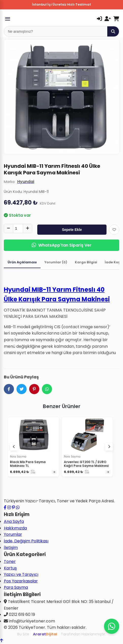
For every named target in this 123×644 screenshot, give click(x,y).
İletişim (11, 548)
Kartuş (10, 568)
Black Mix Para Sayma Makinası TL (28, 464)
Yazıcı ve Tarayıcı (21, 574)
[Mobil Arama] (56, 31)
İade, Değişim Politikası (26, 541)
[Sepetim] (116, 19)
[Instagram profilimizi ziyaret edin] (9, 508)
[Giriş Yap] (99, 19)
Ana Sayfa (14, 521)
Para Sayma (16, 587)
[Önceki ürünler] (14, 447)
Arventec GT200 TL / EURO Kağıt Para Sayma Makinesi (86, 464)
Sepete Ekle (72, 230)
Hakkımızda (15, 528)
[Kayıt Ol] (108, 19)
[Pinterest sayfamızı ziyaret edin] (13, 508)
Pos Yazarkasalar (21, 581)
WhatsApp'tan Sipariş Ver (62, 245)
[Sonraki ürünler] (109, 447)
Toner (10, 562)
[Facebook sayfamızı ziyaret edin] (5, 508)
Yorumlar (13, 534)
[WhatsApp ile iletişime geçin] (18, 508)
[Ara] (113, 31)
